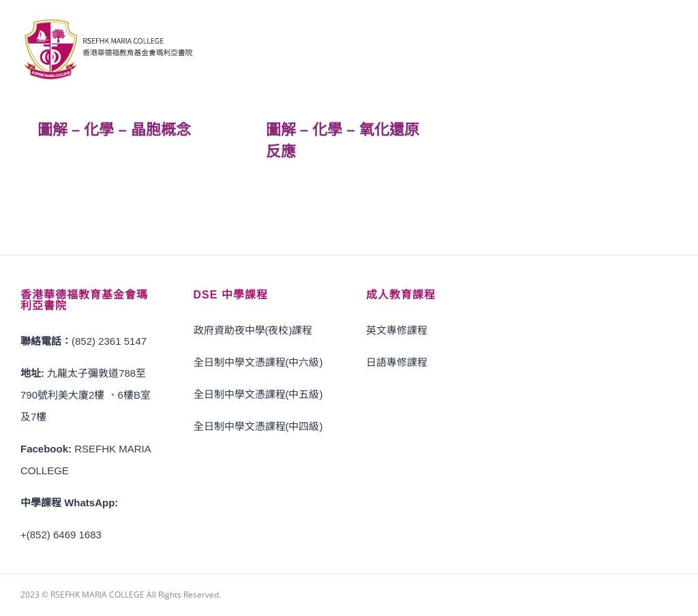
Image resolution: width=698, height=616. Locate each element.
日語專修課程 (397, 362)
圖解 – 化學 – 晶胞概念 (114, 130)
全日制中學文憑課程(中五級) (258, 394)
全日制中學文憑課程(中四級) (258, 426)
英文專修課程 (397, 330)
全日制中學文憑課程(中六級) (258, 362)
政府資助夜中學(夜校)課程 (253, 330)
